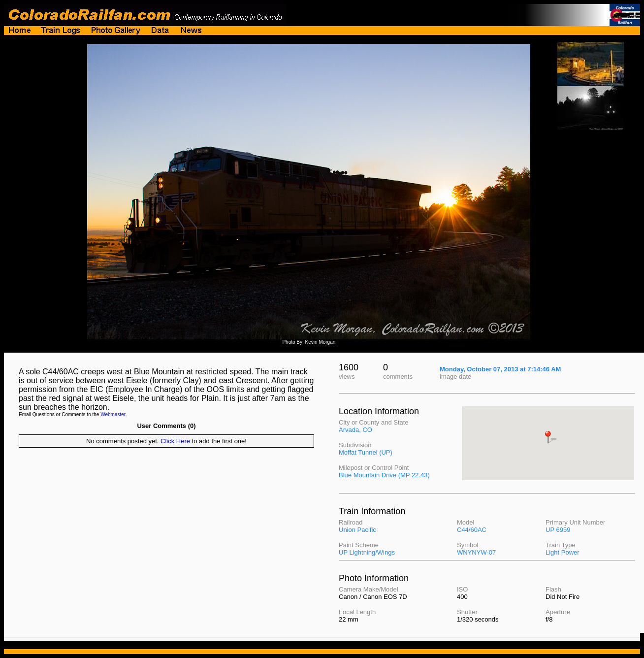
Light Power (563, 552)
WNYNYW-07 (476, 552)
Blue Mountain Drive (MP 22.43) (384, 475)
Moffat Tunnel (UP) (366, 452)
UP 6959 (558, 530)
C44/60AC (472, 530)
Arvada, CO (355, 430)
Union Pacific (357, 530)
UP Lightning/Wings (367, 552)
